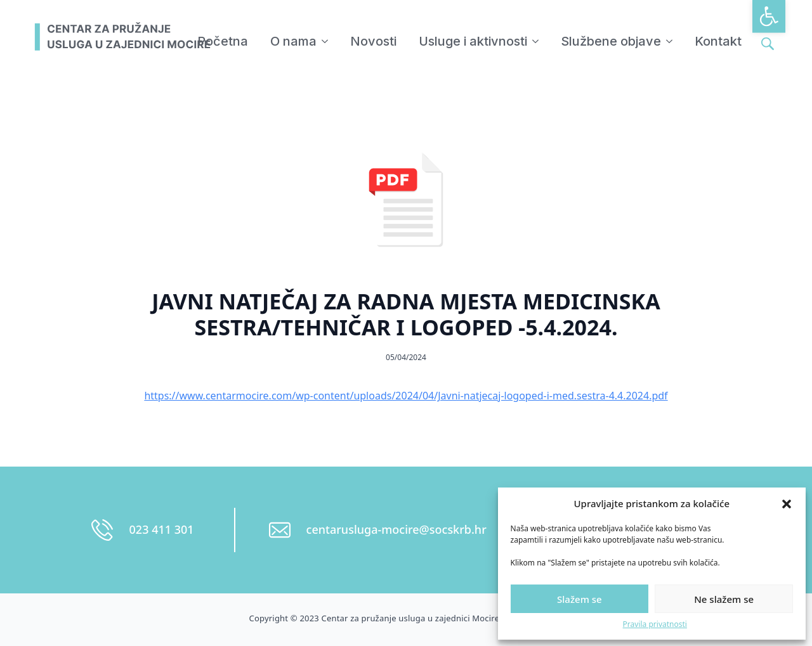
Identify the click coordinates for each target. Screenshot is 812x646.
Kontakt (718, 41)
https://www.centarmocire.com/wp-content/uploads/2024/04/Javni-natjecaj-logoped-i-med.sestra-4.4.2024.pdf (406, 396)
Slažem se (580, 599)
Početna (223, 41)
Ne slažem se (724, 599)
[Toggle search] (768, 44)
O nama (293, 41)
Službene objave (611, 41)
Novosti (373, 41)
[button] (769, 16)
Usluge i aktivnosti (473, 41)
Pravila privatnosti (655, 624)
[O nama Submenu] (325, 41)
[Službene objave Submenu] (670, 41)
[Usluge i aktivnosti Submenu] (536, 41)
